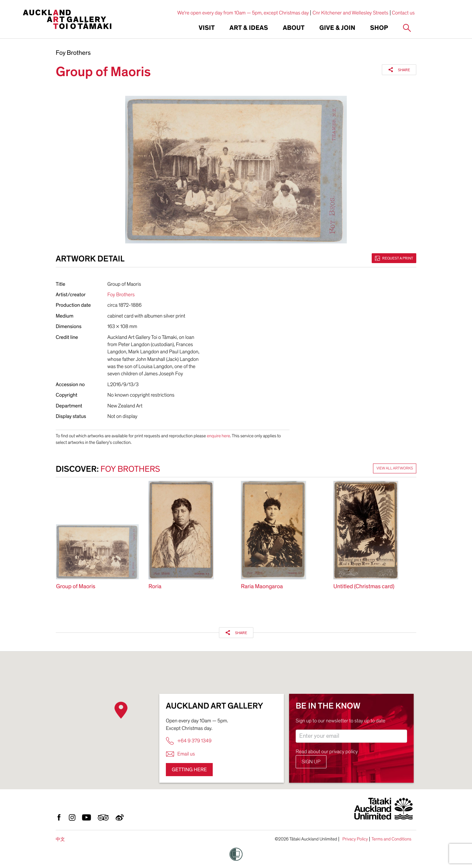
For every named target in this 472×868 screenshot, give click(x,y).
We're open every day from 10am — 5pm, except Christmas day (243, 13)
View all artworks (395, 468)
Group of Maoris (76, 587)
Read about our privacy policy (327, 752)
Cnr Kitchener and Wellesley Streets (350, 13)
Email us (180, 754)
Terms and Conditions (391, 839)
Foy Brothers (73, 53)
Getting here (189, 770)
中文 (60, 839)
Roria (155, 587)
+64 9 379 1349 (189, 741)
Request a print (394, 258)
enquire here (218, 436)
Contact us (403, 13)
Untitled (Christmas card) (364, 587)
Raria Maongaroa (262, 587)
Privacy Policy (355, 839)
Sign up (311, 762)
